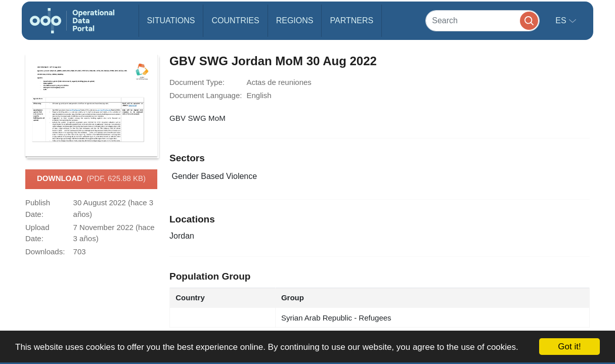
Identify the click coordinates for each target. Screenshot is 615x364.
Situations (171, 20)
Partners (352, 20)
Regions (295, 20)
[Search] (482, 20)
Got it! (569, 347)
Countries (235, 20)
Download (91, 179)
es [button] (562, 20)
